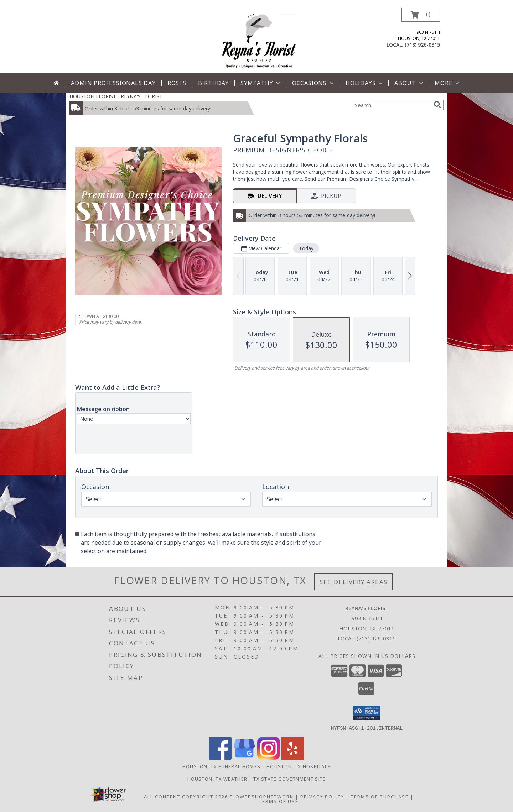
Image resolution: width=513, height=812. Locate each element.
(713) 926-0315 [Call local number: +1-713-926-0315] (422, 45)
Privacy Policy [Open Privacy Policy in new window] (322, 796)
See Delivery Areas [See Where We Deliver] (354, 582)
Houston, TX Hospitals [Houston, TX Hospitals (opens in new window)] (299, 766)
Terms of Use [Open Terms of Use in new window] (279, 801)
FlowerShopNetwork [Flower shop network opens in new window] (262, 796)
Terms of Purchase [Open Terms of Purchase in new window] (380, 796)
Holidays (365, 83)
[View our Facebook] (220, 757)
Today (306, 248)
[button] (421, 15)
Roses (177, 83)
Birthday (213, 83)
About (409, 83)
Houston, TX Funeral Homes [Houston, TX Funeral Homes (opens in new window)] (222, 766)
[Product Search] (392, 105)
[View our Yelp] (293, 757)
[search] (437, 105)
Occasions (314, 83)
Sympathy (261, 83)
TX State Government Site (289, 779)
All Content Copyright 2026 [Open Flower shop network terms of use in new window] (186, 796)
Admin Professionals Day (113, 83)
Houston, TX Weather (217, 779)
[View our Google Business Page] (244, 757)
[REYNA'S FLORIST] (259, 40)
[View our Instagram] (269, 757)
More (448, 83)
